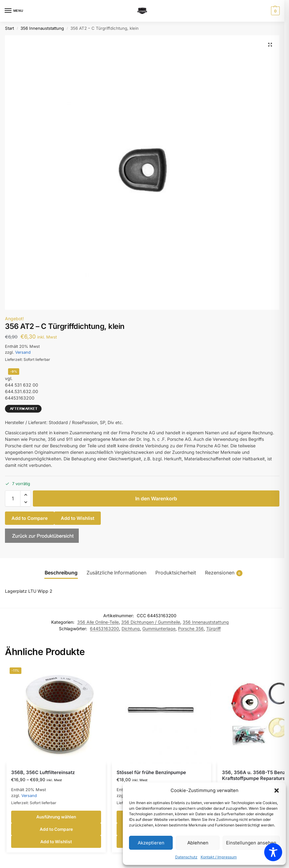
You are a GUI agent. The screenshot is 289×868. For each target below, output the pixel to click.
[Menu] (14, 11)
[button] (277, 790)
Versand (23, 352)
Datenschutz (186, 857)
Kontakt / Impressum (219, 857)
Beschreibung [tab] (61, 573)
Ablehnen (198, 843)
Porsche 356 (191, 629)
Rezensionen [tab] (224, 573)
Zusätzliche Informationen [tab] (116, 573)
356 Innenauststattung (42, 28)
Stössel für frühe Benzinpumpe (151, 772)
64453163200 (104, 629)
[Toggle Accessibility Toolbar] (273, 852)
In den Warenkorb (156, 498)
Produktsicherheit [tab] (176, 573)
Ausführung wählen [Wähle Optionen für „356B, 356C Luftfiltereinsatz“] (56, 817)
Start (9, 28)
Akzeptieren (151, 843)
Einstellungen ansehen (251, 843)
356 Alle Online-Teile (98, 622)
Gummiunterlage (159, 629)
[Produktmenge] (13, 498)
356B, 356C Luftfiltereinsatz (43, 772)
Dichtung (131, 629)
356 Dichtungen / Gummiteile (151, 622)
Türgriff (213, 629)
